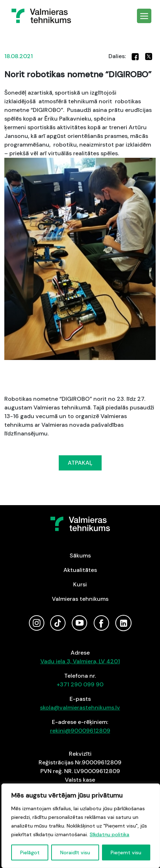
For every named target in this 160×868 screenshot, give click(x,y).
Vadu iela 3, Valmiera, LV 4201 (80, 661)
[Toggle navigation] (144, 16)
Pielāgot (30, 852)
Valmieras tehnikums (80, 599)
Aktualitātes (80, 570)
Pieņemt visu (126, 852)
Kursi (80, 584)
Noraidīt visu (75, 852)
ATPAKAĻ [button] (80, 463)
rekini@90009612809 (80, 731)
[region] (81, 826)
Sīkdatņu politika (110, 834)
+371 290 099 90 (80, 684)
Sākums (80, 555)
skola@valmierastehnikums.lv (80, 708)
